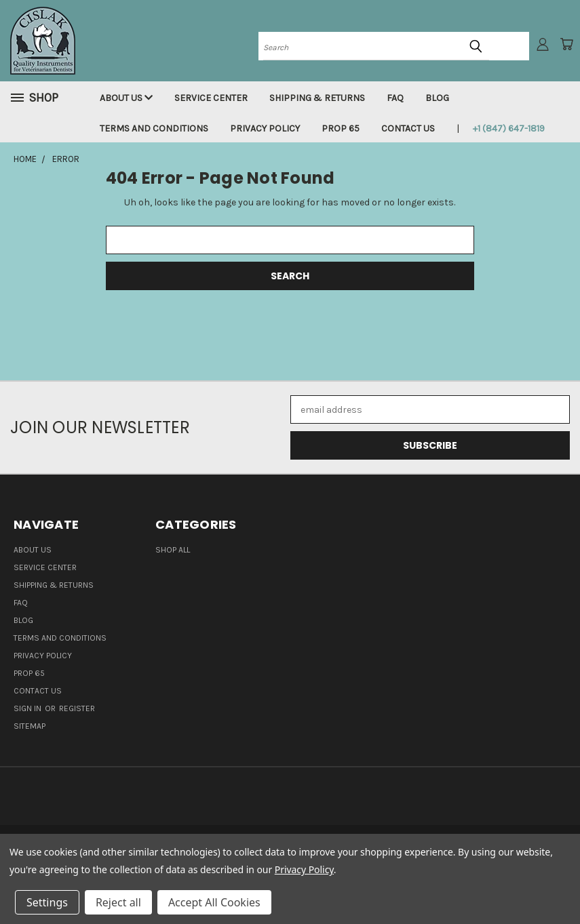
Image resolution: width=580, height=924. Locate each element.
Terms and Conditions (154, 128)
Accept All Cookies (214, 902)
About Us (126, 98)
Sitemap (30, 726)
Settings (47, 902)
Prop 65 (341, 128)
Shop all (173, 550)
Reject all (118, 902)
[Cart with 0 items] (566, 44)
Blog (437, 98)
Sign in (28, 708)
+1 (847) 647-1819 (509, 128)
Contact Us (408, 128)
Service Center (211, 98)
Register (77, 708)
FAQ (395, 98)
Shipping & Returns (317, 98)
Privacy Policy (265, 128)
